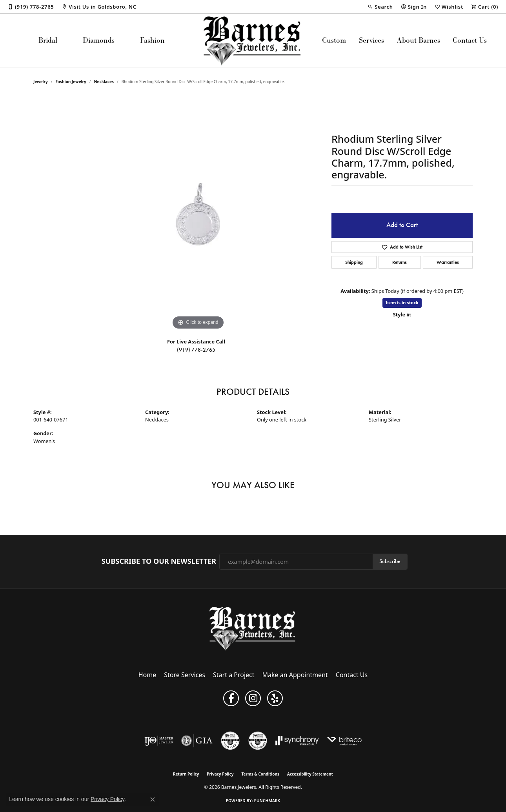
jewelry (41, 82)
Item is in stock (402, 302)
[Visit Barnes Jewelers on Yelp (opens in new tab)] (275, 698)
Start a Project (234, 675)
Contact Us (470, 40)
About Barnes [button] (419, 40)
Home (147, 675)
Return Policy (186, 774)
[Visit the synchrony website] (297, 741)
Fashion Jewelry (71, 82)
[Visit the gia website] (197, 741)
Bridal (48, 40)
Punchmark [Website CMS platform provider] (267, 801)
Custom (334, 40)
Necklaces (104, 82)
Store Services (185, 675)
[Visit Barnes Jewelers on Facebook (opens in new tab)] (231, 698)
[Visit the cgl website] (230, 741)
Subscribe (390, 561)
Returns (400, 262)
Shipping (354, 262)
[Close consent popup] (153, 799)
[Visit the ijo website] (159, 741)
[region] (198, 214)
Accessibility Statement (310, 774)
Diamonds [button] (99, 40)
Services (371, 40)
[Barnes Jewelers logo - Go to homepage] (253, 40)
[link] (31, 7)
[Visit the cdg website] (258, 741)
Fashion (152, 40)
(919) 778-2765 (196, 350)
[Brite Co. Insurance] (344, 741)
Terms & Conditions (260, 774)
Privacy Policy (220, 774)
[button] (380, 7)
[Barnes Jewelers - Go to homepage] (253, 628)
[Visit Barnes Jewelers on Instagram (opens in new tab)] (253, 698)
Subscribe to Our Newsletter (159, 561)
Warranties (448, 262)
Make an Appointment (295, 675)
